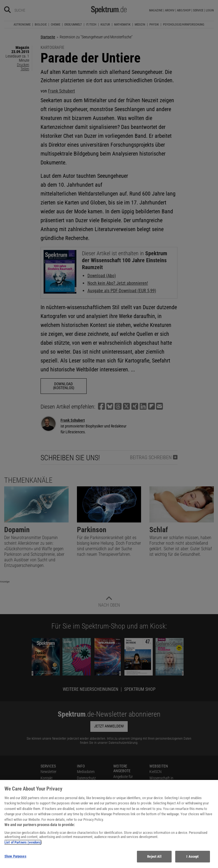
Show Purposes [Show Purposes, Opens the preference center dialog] (15, 860)
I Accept (192, 860)
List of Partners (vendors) (23, 846)
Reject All (154, 860)
